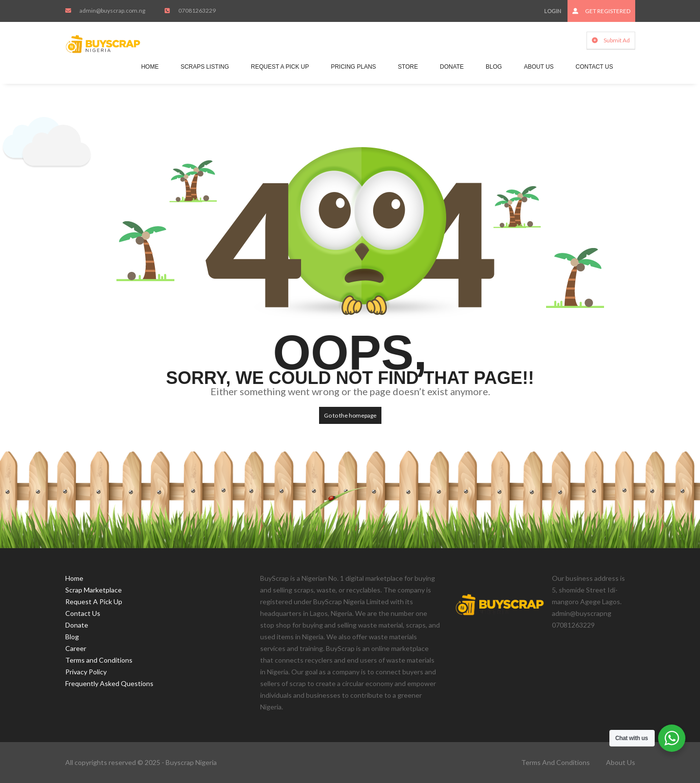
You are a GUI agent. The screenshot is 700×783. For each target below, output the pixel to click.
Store (408, 67)
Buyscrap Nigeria (191, 762)
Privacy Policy (86, 672)
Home (150, 67)
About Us (539, 67)
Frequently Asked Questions (109, 683)
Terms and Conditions (99, 660)
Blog (494, 67)
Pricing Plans (353, 67)
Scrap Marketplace (94, 590)
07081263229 (573, 625)
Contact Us (595, 67)
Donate (452, 67)
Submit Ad (611, 40)
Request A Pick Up (280, 67)
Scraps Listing (205, 67)
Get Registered (601, 11)
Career (76, 648)
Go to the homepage (350, 415)
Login (553, 11)
